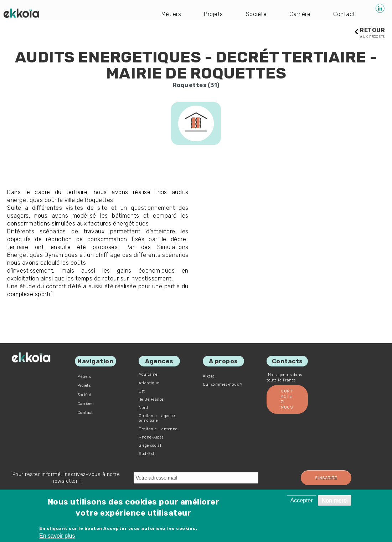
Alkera (209, 376)
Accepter (301, 500)
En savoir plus (57, 536)
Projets (213, 14)
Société (256, 14)
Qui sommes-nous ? (223, 384)
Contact (344, 14)
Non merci (334, 500)
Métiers (171, 14)
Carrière (300, 14)
